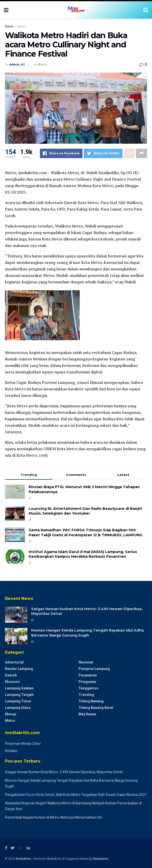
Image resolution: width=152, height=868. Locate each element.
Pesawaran (88, 675)
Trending (86, 695)
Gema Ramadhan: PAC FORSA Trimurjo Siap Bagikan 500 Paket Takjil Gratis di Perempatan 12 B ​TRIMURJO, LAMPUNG (85, 533)
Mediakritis (24, 859)
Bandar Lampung (19, 669)
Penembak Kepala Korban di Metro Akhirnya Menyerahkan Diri (54, 817)
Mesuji (11, 714)
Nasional (86, 662)
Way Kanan (87, 714)
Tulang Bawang (91, 701)
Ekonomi (12, 682)
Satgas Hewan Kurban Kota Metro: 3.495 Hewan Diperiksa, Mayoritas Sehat (64, 772)
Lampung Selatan (19, 688)
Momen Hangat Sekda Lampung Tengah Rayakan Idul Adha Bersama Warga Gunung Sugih (87, 633)
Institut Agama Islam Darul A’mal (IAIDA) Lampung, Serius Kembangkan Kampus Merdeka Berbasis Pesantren (83, 554)
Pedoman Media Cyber (23, 744)
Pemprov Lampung (94, 669)
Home (9, 26)
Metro (21, 26)
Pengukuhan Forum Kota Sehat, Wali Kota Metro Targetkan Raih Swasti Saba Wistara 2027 (76, 795)
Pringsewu (87, 682)
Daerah (11, 675)
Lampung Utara (18, 708)
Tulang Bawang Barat (96, 708)
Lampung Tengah (19, 695)
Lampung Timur (18, 701)
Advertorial (14, 662)
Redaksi (11, 751)
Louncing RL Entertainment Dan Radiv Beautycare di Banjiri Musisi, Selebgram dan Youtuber (85, 511)
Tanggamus (88, 688)
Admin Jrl (17, 64)
